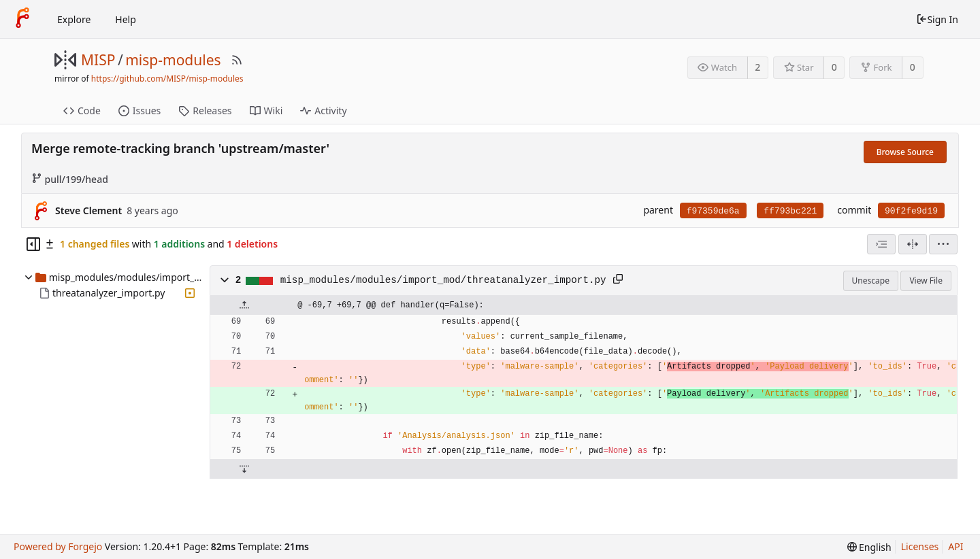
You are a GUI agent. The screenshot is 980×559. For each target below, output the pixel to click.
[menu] (943, 244)
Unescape (871, 281)
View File (926, 281)
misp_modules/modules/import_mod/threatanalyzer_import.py (443, 280)
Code (82, 111)
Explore (74, 19)
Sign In (937, 19)
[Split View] (913, 244)
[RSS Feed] (237, 60)
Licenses (920, 546)
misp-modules (173, 60)
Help (126, 19)
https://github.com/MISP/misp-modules (167, 79)
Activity (323, 111)
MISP (98, 60)
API (955, 546)
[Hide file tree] (33, 244)
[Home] (22, 19)
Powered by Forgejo (58, 546)
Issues (140, 111)
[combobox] (881, 244)
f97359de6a (713, 211)
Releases (205, 111)
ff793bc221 (790, 211)
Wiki (266, 111)
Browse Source (905, 152)
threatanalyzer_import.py (109, 293)
